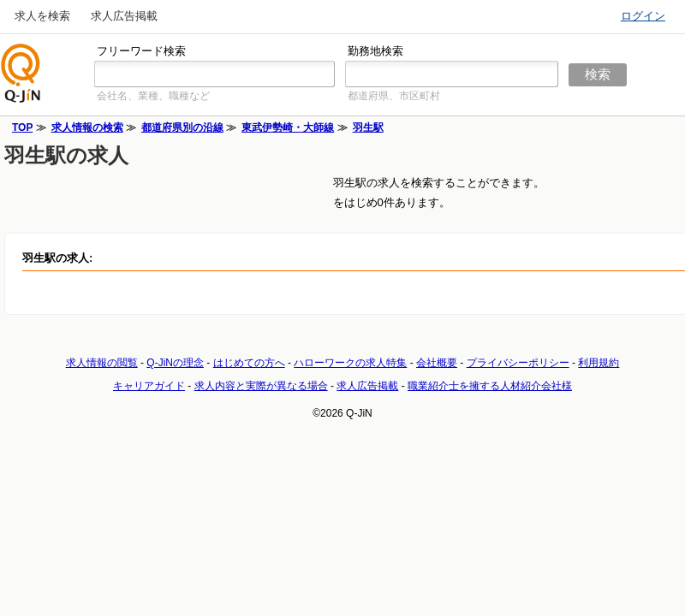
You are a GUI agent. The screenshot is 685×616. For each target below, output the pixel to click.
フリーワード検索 (141, 51)
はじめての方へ (249, 363)
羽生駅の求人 (66, 155)
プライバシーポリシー (518, 363)
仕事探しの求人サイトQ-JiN (21, 73)
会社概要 (437, 363)
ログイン (643, 16)
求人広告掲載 (124, 16)
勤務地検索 (375, 51)
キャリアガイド (149, 386)
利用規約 (599, 363)
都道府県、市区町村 (394, 96)
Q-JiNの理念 (175, 363)
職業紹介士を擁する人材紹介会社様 (490, 386)
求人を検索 (42, 16)
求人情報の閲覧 (102, 363)
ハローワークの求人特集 (350, 363)
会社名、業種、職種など (153, 96)
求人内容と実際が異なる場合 (261, 386)
